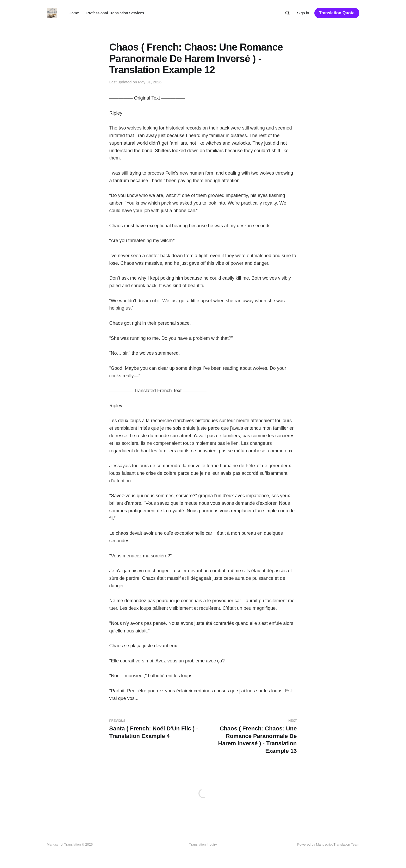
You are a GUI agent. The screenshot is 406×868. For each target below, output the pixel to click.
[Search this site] (288, 13)
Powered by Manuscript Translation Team (328, 844)
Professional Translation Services (115, 13)
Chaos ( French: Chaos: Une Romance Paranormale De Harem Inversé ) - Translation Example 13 (252, 737)
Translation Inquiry (203, 844)
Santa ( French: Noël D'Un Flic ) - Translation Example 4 (154, 729)
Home (74, 13)
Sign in (303, 13)
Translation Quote (337, 13)
